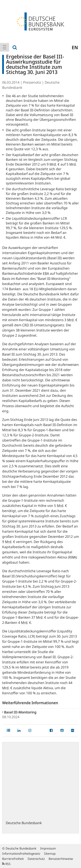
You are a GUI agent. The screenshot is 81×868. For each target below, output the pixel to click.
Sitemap (50, 853)
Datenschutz (36, 859)
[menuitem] (5, 47)
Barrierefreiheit (13, 859)
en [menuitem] (75, 47)
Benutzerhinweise (61, 859)
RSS (6, 864)
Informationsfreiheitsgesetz (21, 853)
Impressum (48, 848)
